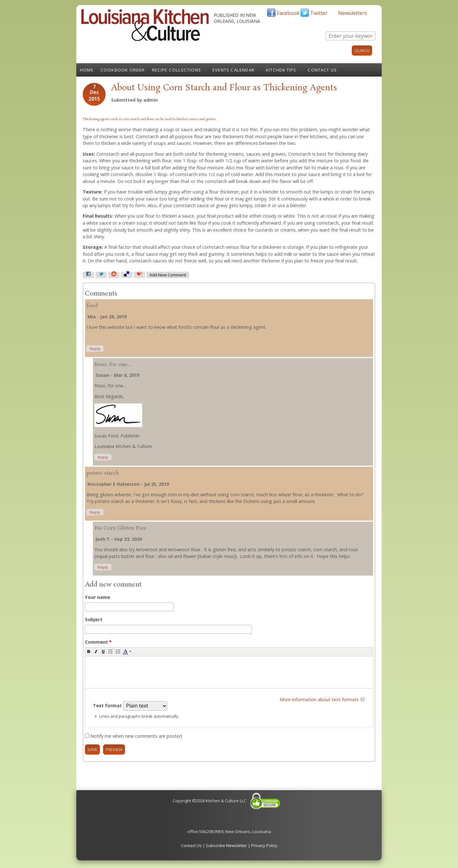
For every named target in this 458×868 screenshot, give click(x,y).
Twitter (319, 13)
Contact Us (322, 70)
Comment (98, 642)
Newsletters (353, 13)
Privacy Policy (264, 845)
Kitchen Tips (281, 70)
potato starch (103, 473)
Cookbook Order (123, 70)
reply (95, 349)
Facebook (288, 13)
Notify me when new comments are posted (136, 736)
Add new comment (168, 275)
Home (87, 70)
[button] (89, 651)
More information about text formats (319, 699)
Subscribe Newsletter (226, 845)
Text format (108, 705)
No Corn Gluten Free (120, 528)
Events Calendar (233, 70)
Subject (94, 619)
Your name (97, 597)
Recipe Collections (177, 70)
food (92, 306)
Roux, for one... (113, 365)
